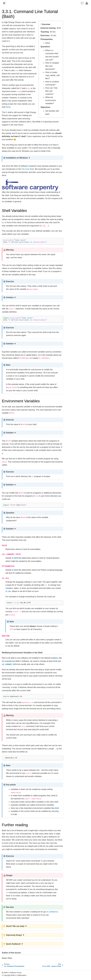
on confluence (52, 912)
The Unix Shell (28, 169)
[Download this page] (87, 3)
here (8, 107)
